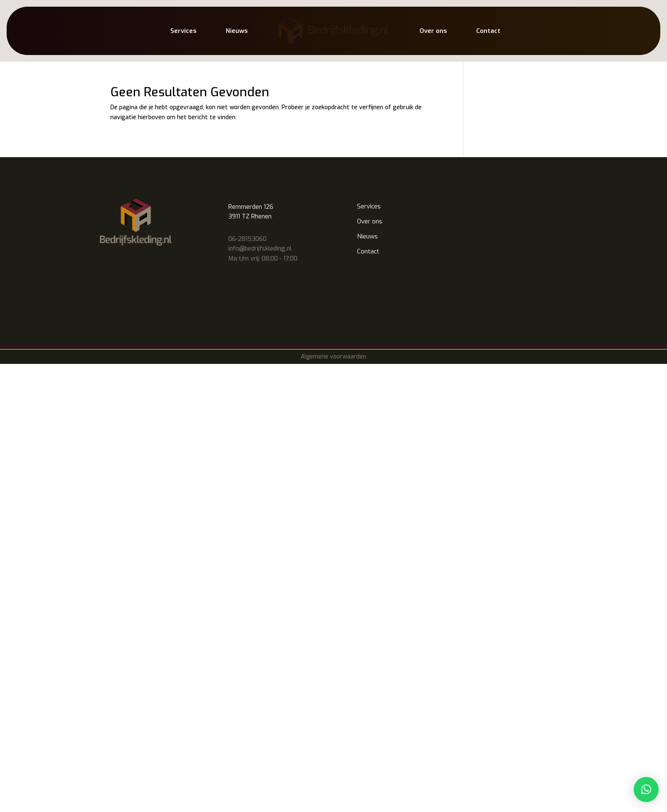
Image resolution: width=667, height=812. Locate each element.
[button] (646, 789)
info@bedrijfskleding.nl (260, 248)
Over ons (433, 31)
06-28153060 (247, 239)
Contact (488, 31)
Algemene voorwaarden (333, 357)
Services (183, 31)
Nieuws (237, 31)
